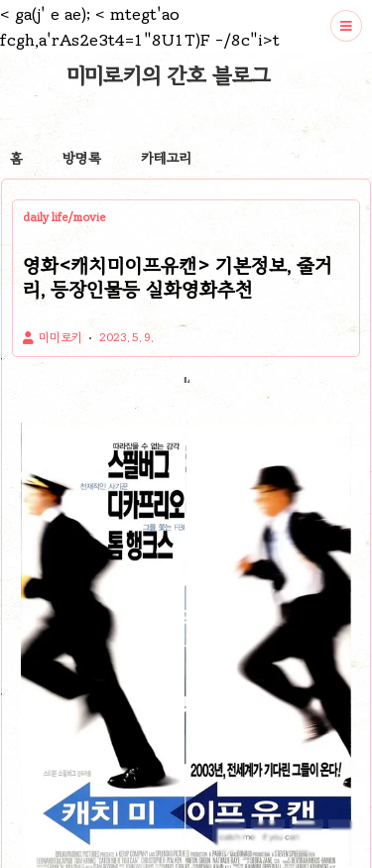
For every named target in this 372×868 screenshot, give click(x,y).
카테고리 (167, 158)
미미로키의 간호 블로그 (169, 75)
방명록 (82, 158)
